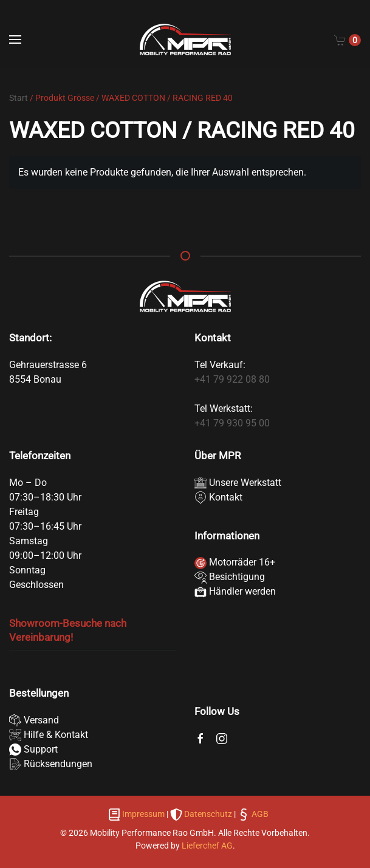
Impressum (143, 814)
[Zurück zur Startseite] (185, 39)
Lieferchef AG (207, 846)
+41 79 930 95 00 (232, 423)
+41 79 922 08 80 (232, 379)
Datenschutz (208, 814)
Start (19, 98)
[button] (15, 39)
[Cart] (348, 39)
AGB (259, 814)
